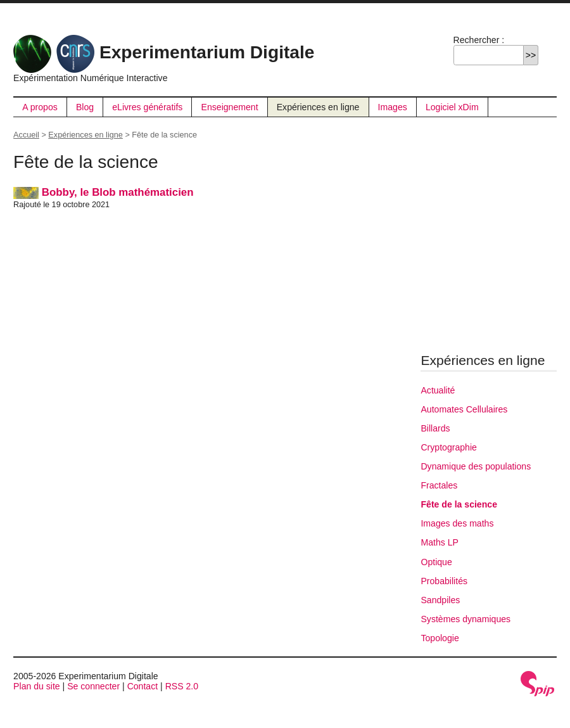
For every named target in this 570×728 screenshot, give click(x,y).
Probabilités (444, 581)
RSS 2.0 (182, 686)
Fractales (439, 485)
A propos (40, 107)
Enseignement (230, 107)
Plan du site (37, 686)
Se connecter (93, 686)
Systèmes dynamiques (465, 619)
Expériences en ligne (318, 107)
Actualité (438, 390)
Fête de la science (459, 504)
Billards (435, 428)
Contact (143, 686)
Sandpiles (440, 600)
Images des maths (457, 523)
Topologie (440, 638)
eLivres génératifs (147, 107)
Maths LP (439, 542)
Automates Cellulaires (464, 409)
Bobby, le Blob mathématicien (103, 192)
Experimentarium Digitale (164, 52)
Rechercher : (479, 40)
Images (393, 107)
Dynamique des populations (476, 466)
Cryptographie (448, 447)
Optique (436, 562)
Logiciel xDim (452, 107)
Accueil (26, 135)
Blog (85, 107)
